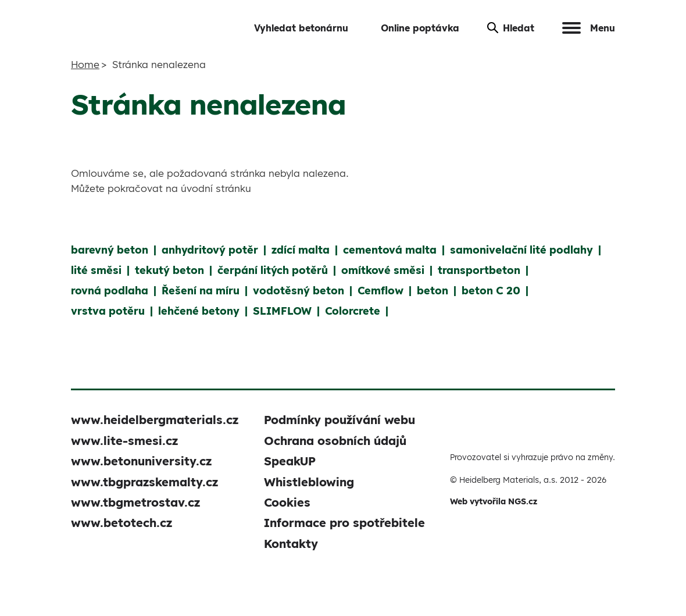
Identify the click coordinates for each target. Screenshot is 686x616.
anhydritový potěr (210, 250)
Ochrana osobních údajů (335, 441)
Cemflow (380, 291)
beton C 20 (491, 291)
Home (85, 64)
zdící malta (301, 250)
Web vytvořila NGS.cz (494, 501)
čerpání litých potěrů (273, 270)
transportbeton (479, 270)
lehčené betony (199, 311)
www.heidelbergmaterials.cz (155, 420)
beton (433, 291)
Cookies (287, 502)
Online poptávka (420, 28)
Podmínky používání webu (340, 420)
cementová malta (390, 250)
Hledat (511, 28)
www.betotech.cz (122, 523)
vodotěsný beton (299, 291)
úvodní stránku (216, 188)
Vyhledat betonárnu (301, 28)
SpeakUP (290, 461)
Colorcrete (353, 311)
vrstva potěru (108, 311)
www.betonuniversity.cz (141, 461)
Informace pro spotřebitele (344, 523)
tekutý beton (169, 270)
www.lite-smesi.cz (124, 441)
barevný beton (110, 250)
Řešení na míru (201, 291)
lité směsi (96, 270)
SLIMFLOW (282, 311)
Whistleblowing (309, 482)
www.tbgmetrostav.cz (135, 502)
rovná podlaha (110, 291)
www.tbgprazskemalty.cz (144, 482)
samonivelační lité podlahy (521, 250)
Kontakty (291, 544)
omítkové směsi (383, 270)
